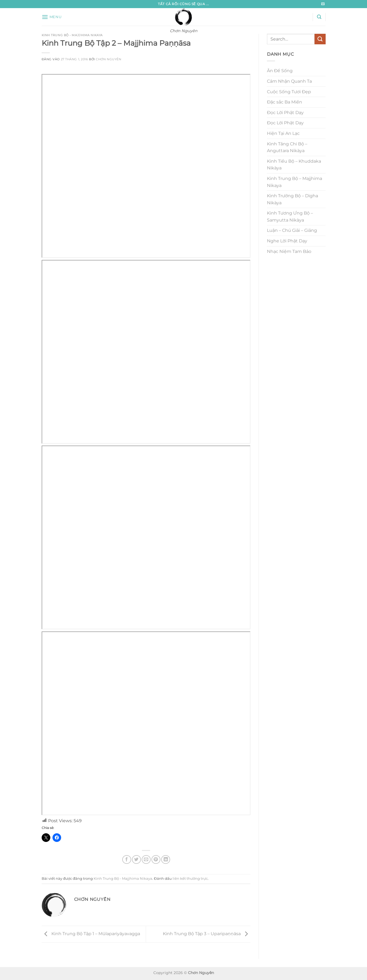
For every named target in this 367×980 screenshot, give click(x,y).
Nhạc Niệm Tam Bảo (289, 251)
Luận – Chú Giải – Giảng (292, 230)
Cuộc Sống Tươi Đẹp (289, 92)
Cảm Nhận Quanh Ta (289, 81)
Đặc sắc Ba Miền (285, 102)
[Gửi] (320, 39)
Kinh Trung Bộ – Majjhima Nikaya (295, 182)
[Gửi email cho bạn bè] (146, 860)
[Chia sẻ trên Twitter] (136, 860)
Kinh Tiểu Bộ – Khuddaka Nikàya (294, 165)
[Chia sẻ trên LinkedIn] (166, 860)
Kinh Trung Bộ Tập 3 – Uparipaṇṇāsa (207, 934)
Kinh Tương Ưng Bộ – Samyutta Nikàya (290, 217)
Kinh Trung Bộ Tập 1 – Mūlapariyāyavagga (91, 934)
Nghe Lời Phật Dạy (287, 241)
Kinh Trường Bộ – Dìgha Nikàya (292, 199)
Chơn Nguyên (108, 59)
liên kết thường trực (190, 879)
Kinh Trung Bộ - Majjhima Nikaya (72, 35)
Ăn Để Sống (280, 71)
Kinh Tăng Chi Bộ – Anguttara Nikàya (287, 147)
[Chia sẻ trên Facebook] (127, 860)
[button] (52, 17)
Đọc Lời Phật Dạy (285, 113)
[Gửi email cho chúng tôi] (323, 4)
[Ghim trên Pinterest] (156, 860)
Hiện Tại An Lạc (283, 133)
